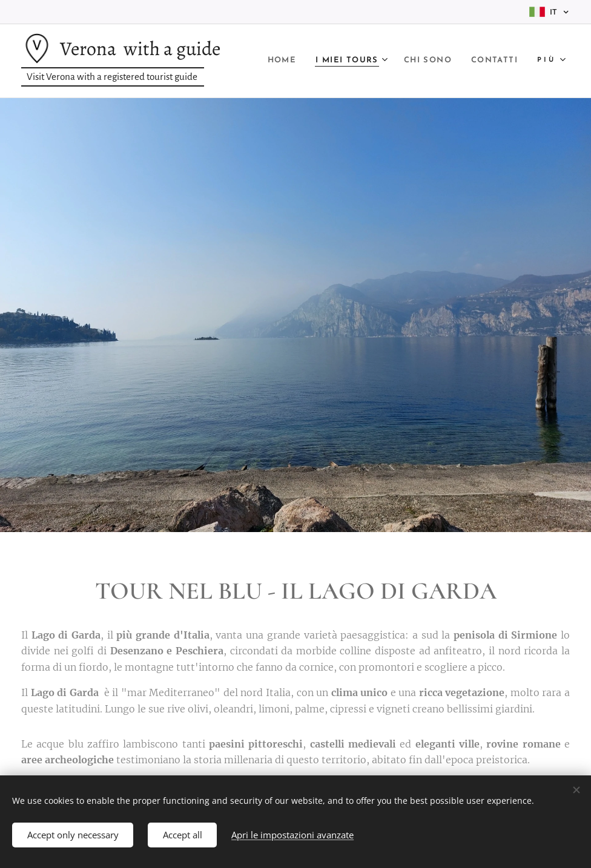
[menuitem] (333, 61)
